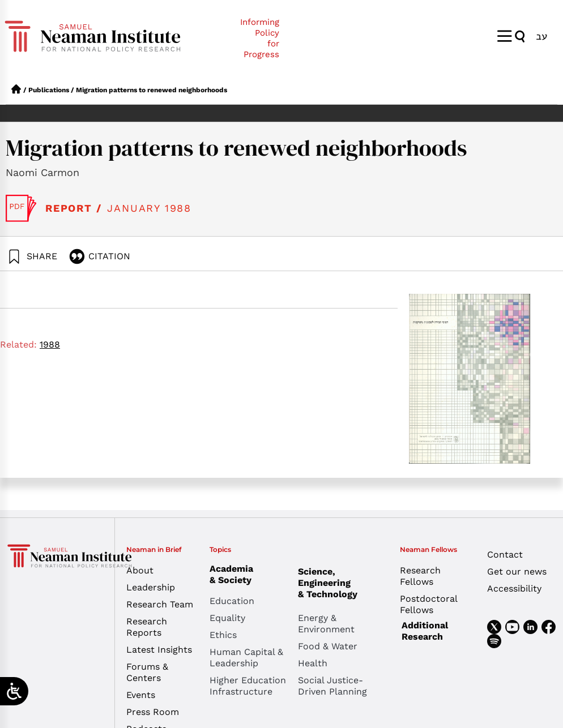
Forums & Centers (147, 672)
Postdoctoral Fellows (428, 604)
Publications (49, 90)
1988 (50, 344)
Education (232, 601)
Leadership (151, 587)
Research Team (160, 604)
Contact (505, 554)
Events (141, 695)
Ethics (223, 635)
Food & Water (328, 646)
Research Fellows (420, 576)
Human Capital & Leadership (246, 658)
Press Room (153, 712)
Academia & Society (234, 574)
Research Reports (147, 627)
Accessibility (514, 588)
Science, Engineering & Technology (342, 583)
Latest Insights (159, 650)
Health (313, 663)
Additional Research (425, 631)
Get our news (517, 571)
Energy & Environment (326, 624)
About (140, 570)
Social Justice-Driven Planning (332, 686)
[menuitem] (541, 36)
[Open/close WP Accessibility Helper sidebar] (14, 691)
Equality (227, 618)
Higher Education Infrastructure (248, 686)
